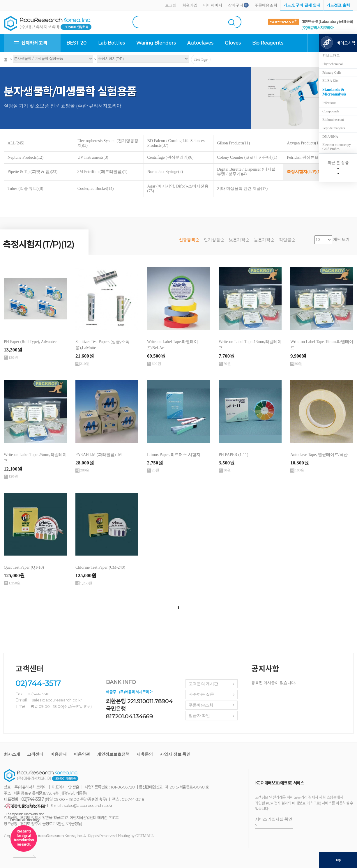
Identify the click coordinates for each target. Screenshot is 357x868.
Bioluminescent (333, 120)
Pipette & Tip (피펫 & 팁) (33, 172)
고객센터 (35, 754)
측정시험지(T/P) (305, 172)
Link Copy (201, 60)
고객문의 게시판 (204, 684)
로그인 (171, 5)
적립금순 (287, 240)
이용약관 (82, 754)
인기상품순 (214, 240)
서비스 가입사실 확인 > (274, 822)
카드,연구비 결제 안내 (302, 5)
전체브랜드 (331, 56)
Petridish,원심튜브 (305, 157)
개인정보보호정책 (113, 754)
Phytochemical (333, 64)
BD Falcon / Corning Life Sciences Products (176, 143)
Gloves (233, 43)
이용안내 (59, 754)
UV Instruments (93, 157)
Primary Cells (332, 73)
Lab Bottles (111, 43)
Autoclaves (200, 43)
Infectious (329, 103)
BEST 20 (76, 43)
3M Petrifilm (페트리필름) (102, 172)
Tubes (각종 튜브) (25, 189)
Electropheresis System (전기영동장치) (108, 143)
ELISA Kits (330, 81)
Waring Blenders (156, 43)
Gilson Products (233, 143)
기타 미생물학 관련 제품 (242, 189)
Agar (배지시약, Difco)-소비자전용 (178, 189)
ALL (16, 143)
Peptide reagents (334, 128)
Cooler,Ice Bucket (96, 189)
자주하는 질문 (202, 694)
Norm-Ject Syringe (165, 172)
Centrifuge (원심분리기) (170, 157)
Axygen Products (304, 143)
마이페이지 (213, 5)
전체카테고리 (34, 43)
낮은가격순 (239, 240)
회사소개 (12, 754)
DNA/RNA (330, 137)
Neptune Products (25, 157)
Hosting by (136, 836)
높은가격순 (264, 240)
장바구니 (236, 5)
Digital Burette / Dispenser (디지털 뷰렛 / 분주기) (246, 172)
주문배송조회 (266, 5)
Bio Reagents (268, 43)
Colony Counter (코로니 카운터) (247, 157)
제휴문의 (145, 754)
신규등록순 (189, 240)
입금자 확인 (199, 716)
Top (338, 860)
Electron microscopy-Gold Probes (337, 147)
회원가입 (190, 5)
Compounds (331, 111)
